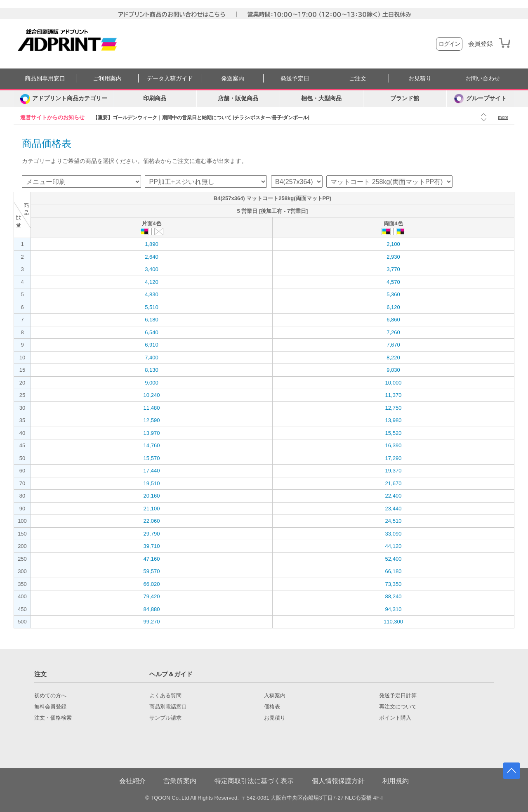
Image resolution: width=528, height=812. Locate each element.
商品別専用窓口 (45, 79)
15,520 (394, 433)
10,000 (394, 383)
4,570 (393, 282)
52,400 (394, 559)
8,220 (393, 358)
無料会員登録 (50, 707)
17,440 (152, 471)
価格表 (272, 707)
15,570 (152, 458)
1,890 (152, 244)
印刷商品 (155, 98)
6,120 (393, 307)
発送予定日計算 (398, 696)
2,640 (152, 257)
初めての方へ (50, 696)
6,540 (152, 332)
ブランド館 (405, 98)
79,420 (152, 596)
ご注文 (358, 79)
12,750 (394, 408)
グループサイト (480, 99)
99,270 (152, 622)
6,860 (393, 320)
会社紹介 (132, 781)
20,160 (152, 496)
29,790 (152, 534)
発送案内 (233, 79)
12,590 (152, 420)
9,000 (152, 383)
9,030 (393, 370)
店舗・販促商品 (238, 98)
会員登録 (481, 44)
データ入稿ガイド (170, 79)
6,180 (152, 320)
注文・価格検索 (53, 718)
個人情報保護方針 (338, 781)
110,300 (393, 622)
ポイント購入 (395, 718)
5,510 (152, 307)
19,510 (152, 483)
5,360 (393, 294)
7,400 (152, 358)
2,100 (393, 244)
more (503, 117)
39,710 (152, 546)
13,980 (394, 420)
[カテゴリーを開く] (64, 99)
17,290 (394, 458)
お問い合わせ (483, 79)
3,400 (152, 269)
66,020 (152, 584)
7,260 (393, 332)
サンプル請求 (165, 718)
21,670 (394, 483)
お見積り (420, 79)
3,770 (393, 269)
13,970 (152, 433)
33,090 (394, 534)
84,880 (152, 609)
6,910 (152, 345)
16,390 (394, 445)
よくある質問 (165, 696)
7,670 (393, 345)
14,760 (152, 445)
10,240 (152, 395)
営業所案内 (180, 781)
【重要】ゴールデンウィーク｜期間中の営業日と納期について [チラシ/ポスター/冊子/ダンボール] (201, 118)
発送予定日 (295, 79)
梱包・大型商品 (321, 98)
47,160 (152, 559)
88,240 (394, 596)
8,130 (152, 370)
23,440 (394, 509)
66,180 (394, 571)
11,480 (152, 408)
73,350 (394, 584)
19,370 (394, 471)
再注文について (398, 707)
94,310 (394, 609)
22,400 (394, 496)
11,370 (394, 395)
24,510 (394, 521)
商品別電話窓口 (168, 707)
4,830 (152, 294)
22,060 (152, 521)
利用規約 (396, 781)
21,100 (152, 509)
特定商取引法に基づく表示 (254, 781)
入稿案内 (275, 696)
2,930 (393, 257)
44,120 (394, 546)
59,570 (152, 571)
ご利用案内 (107, 79)
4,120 (152, 282)
